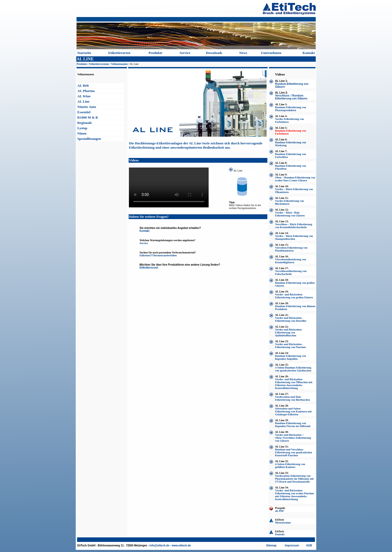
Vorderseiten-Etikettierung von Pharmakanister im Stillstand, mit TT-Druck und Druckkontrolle (294, 479)
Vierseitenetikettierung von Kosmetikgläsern (290, 261)
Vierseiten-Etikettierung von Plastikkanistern (291, 249)
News (243, 53)
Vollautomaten (119, 64)
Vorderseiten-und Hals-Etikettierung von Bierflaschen (292, 398)
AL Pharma (86, 91)
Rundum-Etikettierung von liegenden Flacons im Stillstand (293, 425)
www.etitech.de (181, 545)
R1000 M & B (88, 117)
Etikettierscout (149, 268)
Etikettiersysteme (99, 64)
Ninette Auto (87, 107)
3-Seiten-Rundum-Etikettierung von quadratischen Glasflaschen (293, 369)
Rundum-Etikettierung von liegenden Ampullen (290, 357)
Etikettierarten (119, 53)
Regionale (85, 123)
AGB (309, 545)
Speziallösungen (89, 139)
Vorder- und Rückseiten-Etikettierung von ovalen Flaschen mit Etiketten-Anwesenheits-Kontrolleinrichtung (294, 495)
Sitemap (271, 545)
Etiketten (145, 255)
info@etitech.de (159, 545)
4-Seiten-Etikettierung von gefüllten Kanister (290, 466)
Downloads (214, 53)
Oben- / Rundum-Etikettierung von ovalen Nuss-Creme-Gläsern (295, 179)
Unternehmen (271, 53)
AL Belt (83, 85)
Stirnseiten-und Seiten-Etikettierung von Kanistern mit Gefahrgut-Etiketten (293, 411)
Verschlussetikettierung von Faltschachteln (291, 273)
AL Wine (84, 96)
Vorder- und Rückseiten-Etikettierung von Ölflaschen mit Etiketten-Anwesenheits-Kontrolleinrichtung (294, 384)
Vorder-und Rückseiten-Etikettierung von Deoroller (291, 319)
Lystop (82, 128)
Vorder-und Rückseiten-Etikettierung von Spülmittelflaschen (289, 333)
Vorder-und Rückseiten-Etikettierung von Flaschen (290, 346)
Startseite (84, 53)
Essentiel (84, 112)
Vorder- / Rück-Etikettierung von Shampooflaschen (294, 237)
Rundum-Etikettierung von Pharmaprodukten (290, 109)
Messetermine (283, 523)
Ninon (82, 133)
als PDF (280, 511)
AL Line (83, 101)
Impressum (292, 545)
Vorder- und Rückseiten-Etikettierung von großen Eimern (294, 296)
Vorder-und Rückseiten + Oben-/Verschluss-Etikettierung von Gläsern (293, 438)
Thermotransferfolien (164, 255)
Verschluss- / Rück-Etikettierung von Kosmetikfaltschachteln (294, 226)
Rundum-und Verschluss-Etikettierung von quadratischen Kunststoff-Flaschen (294, 452)
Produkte (155, 53)
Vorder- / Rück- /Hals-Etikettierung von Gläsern (290, 214)
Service (185, 53)
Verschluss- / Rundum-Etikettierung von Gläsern (291, 97)
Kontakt (309, 53)
